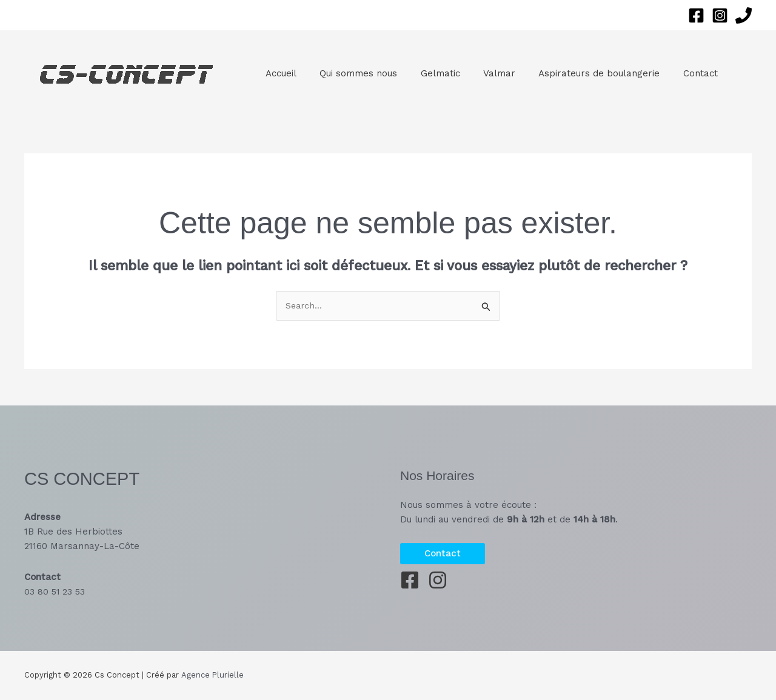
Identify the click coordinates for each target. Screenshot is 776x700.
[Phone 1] (744, 15)
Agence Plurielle (212, 675)
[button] (443, 554)
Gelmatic (428, 73)
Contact (673, 73)
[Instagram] (720, 15)
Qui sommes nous (351, 73)
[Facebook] (696, 15)
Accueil (279, 73)
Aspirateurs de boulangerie (577, 73)
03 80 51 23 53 (55, 592)
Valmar (482, 73)
